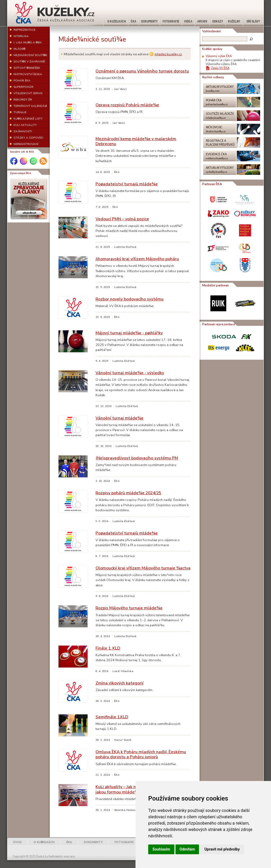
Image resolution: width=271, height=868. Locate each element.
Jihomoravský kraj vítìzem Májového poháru (137, 259)
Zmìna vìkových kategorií (119, 683)
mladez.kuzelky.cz (168, 54)
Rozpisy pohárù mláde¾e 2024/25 (128, 493)
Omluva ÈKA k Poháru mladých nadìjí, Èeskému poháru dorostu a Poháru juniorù (141, 754)
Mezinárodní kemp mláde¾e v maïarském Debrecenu (136, 141)
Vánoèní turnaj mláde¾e (119, 418)
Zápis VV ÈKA (220, 68)
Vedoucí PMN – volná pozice (122, 219)
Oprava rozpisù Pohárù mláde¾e (127, 105)
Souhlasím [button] (161, 849)
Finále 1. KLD (108, 648)
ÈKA (69, 842)
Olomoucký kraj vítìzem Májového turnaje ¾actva (143, 568)
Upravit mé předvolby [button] (222, 849)
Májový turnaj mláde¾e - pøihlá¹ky (129, 333)
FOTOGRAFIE (124, 842)
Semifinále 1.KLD (112, 717)
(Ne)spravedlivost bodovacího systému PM (137, 458)
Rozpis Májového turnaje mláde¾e (129, 608)
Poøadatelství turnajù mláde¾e (127, 184)
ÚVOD (17, 842)
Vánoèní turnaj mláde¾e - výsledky (130, 373)
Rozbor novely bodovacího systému (130, 299)
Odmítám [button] (187, 849)
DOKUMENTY (93, 842)
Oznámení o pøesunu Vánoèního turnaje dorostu (142, 71)
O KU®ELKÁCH (44, 842)
